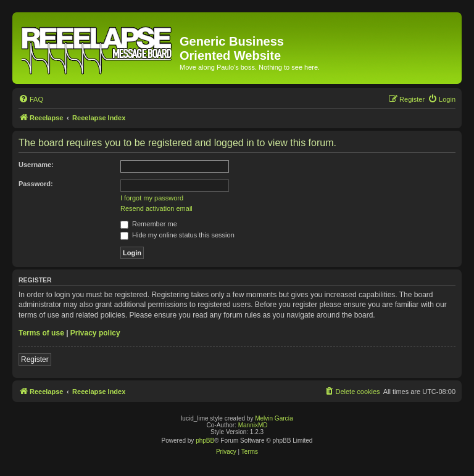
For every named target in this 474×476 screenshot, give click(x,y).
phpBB (205, 441)
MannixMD (253, 425)
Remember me (149, 224)
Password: (36, 184)
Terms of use (41, 333)
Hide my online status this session (177, 235)
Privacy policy (95, 333)
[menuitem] (31, 99)
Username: (36, 165)
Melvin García (274, 418)
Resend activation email (156, 208)
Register (35, 359)
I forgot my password (152, 198)
